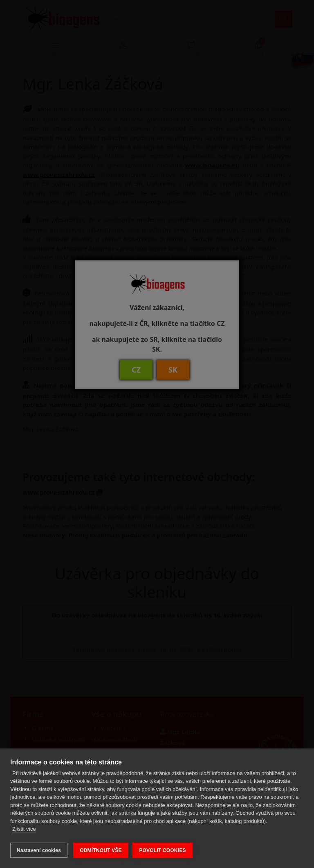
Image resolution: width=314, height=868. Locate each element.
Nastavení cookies (39, 850)
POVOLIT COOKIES (164, 850)
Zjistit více (24, 831)
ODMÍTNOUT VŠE (101, 850)
